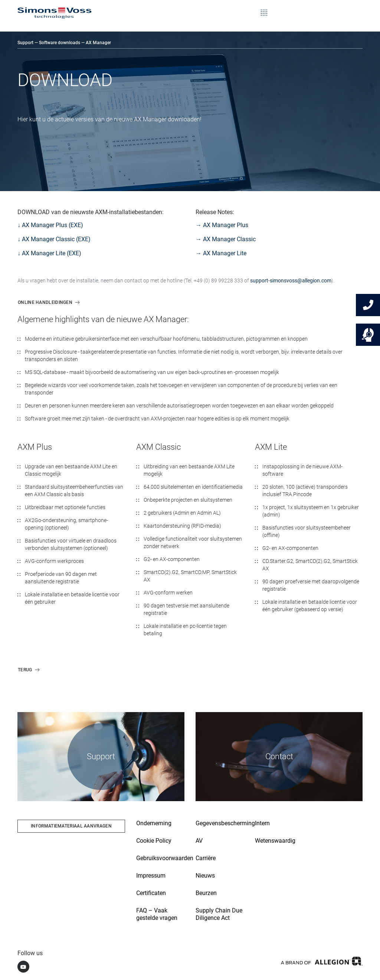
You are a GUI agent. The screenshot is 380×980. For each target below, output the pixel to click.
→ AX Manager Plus (222, 225)
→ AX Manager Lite (221, 253)
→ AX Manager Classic (226, 239)
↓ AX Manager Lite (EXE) (49, 253)
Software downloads (60, 43)
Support (25, 43)
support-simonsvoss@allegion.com (291, 281)
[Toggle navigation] (264, 7)
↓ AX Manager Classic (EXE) (54, 239)
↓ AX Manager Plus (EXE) (50, 225)
